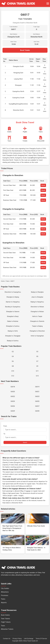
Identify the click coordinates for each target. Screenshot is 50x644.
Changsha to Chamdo (37, 321)
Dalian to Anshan (13, 321)
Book (43, 185)
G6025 (37, 401)
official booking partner (36, 472)
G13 (37, 376)
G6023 (37, 396)
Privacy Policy (17, 639)
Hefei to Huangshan (37, 336)
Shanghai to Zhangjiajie (13, 336)
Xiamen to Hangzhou (13, 302)
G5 (37, 356)
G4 (13, 356)
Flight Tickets (6, 622)
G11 (37, 371)
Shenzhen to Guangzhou (13, 292)
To (25, 436)
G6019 (37, 387)
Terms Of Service (41, 639)
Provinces (5, 595)
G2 (13, 352)
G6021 (37, 392)
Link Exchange (29, 639)
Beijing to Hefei (13, 331)
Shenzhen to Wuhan (37, 307)
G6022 (13, 396)
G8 (13, 366)
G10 (13, 371)
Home (3, 281)
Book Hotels (5, 615)
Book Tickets (25, 50)
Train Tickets (5, 619)
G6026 (13, 406)
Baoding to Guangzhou (13, 307)
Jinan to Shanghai (37, 297)
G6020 (13, 392)
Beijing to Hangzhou (37, 302)
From (25, 428)
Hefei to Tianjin (37, 316)
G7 (37, 361)
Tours (3, 626)
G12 (13, 376)
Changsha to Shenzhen (37, 331)
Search (25, 442)
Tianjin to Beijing (37, 326)
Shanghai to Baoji (13, 316)
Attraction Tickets (7, 629)
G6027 (37, 406)
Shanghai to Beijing (13, 297)
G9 (37, 366)
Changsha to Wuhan (37, 312)
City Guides (5, 588)
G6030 (37, 411)
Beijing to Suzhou (13, 341)
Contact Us (7, 639)
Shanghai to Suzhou (13, 326)
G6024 (13, 401)
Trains (8, 281)
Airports (4, 603)
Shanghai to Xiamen (13, 312)
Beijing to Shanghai (37, 292)
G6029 (13, 411)
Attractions (5, 592)
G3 (37, 352)
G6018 (13, 387)
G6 (13, 361)
